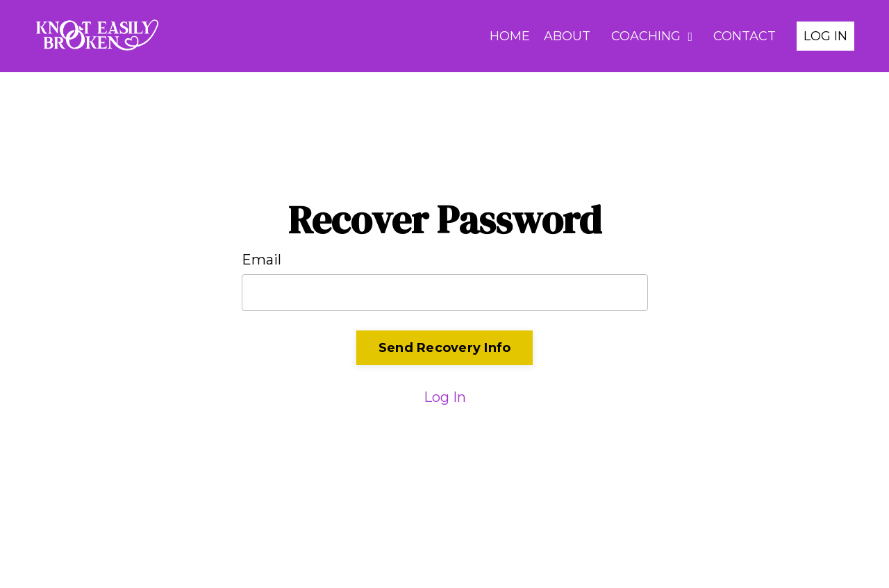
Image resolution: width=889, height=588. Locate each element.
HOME (510, 36)
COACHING (652, 36)
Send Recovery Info (445, 348)
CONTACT (745, 36)
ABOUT (567, 36)
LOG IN (825, 36)
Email (261, 260)
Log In (445, 397)
